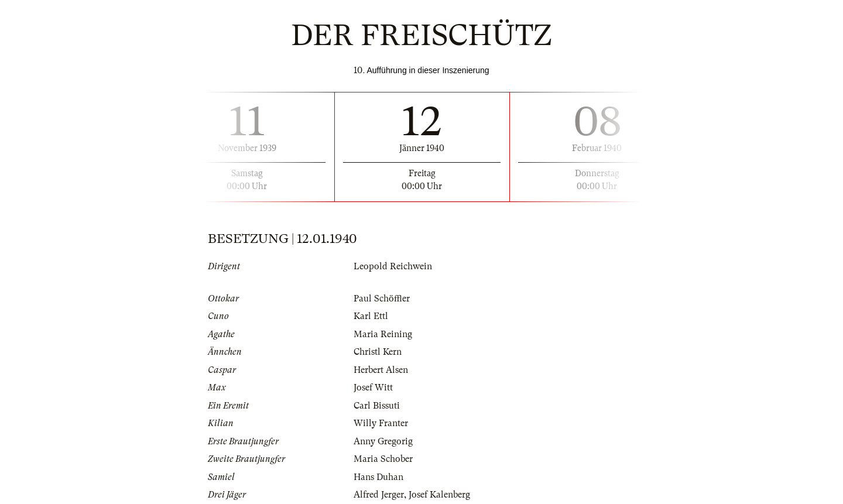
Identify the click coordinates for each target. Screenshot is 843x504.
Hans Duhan (378, 477)
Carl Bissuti (377, 406)
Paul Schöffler (382, 299)
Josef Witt (373, 388)
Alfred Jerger (379, 495)
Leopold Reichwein (393, 266)
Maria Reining (383, 334)
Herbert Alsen (381, 370)
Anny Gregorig (383, 441)
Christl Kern (378, 352)
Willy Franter (381, 423)
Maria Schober (383, 459)
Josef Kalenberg (439, 495)
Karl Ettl (371, 316)
